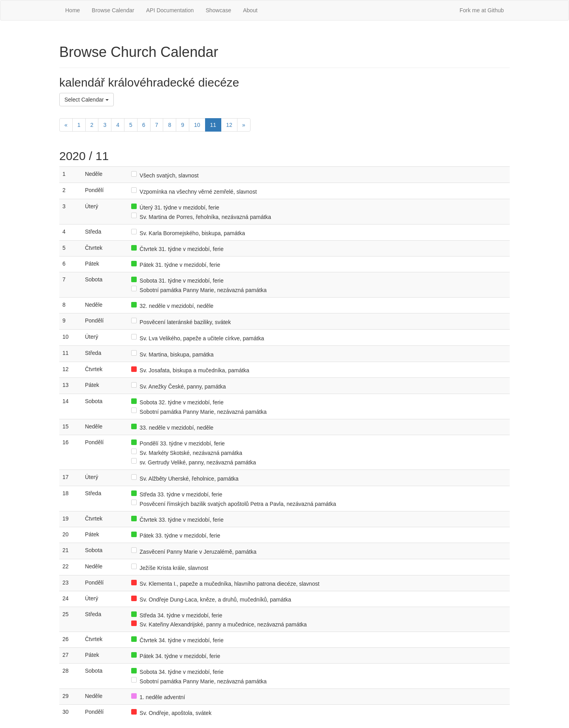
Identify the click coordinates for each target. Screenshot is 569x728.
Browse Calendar (113, 10)
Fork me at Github (482, 10)
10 (197, 125)
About (250, 10)
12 (229, 125)
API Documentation (170, 10)
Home (73, 10)
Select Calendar (87, 100)
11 (213, 125)
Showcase (218, 10)
